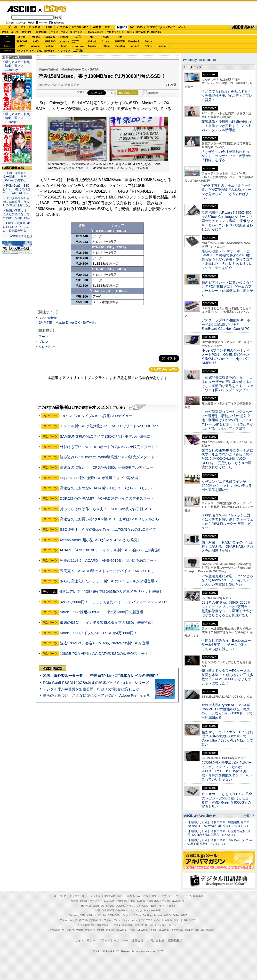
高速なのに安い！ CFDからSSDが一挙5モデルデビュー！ (108, 467)
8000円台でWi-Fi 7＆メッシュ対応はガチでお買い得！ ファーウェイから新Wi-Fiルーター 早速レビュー (227, 522)
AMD (36, 42)
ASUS (106, 37)
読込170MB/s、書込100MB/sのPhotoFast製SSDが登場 (105, 643)
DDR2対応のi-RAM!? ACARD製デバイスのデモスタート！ (109, 498)
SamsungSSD (75, 41)
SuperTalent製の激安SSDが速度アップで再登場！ (101, 478)
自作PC (54, 9)
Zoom (162, 46)
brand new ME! (152, 911)
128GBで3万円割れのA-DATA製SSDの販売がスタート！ (106, 653)
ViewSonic (134, 42)
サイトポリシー (85, 940)
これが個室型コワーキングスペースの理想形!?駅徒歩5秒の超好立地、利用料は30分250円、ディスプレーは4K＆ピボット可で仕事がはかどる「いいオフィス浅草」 (227, 420)
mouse (36, 37)
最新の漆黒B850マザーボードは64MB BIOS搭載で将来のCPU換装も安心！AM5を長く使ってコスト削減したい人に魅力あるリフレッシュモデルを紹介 (227, 259)
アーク (44, 337)
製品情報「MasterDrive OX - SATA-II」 (68, 323)
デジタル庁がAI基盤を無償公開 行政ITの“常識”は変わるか (91, 689)
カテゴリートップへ (164, 369)
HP (120, 37)
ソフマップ (64, 51)
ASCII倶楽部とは (21, 236)
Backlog (120, 46)
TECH (48, 27)
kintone (50, 46)
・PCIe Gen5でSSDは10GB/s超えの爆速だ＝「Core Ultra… (17, 189)
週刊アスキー (77, 32)
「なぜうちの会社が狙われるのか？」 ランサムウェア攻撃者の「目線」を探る (227, 156)
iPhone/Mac (80, 27)
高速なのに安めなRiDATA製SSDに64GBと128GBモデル (106, 488)
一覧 (111, 93)
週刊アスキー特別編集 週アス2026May (17, 66)
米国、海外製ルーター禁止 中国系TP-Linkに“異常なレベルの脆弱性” (100, 676)
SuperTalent (48, 318)
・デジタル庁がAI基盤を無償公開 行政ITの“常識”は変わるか (17, 202)
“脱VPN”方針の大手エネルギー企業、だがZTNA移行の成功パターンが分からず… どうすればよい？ (226, 192)
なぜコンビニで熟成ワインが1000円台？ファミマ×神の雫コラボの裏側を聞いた (227, 486)
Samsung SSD (77, 915)
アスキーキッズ (10, 32)
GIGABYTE (64, 42)
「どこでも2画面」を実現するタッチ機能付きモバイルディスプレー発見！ (227, 96)
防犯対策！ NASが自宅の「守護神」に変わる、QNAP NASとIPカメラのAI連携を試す (227, 547)
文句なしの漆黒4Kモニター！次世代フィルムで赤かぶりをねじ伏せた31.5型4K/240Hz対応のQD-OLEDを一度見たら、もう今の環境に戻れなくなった (227, 459)
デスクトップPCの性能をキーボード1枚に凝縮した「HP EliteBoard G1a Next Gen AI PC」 (227, 324)
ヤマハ (148, 46)
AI (16, 27)
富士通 (22, 37)
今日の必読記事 (86, 925)
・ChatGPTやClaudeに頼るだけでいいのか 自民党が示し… (17, 227)
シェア (81, 92)
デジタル (62, 27)
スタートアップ (166, 27)
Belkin (148, 42)
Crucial (106, 42)
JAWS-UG (98, 906)
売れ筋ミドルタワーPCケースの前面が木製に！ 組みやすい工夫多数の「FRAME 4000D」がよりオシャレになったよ (227, 677)
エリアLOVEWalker (72, 930)
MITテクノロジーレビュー (165, 925)
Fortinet (134, 46)
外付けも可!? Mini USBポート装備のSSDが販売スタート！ (109, 447)
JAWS (22, 46)
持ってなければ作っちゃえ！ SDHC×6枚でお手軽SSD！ (107, 509)
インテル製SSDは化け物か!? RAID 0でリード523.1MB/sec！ (111, 426)
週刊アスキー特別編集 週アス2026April (17, 118)
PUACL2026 (154, 32)
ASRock (92, 42)
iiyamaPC (50, 37)
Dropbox (92, 46)
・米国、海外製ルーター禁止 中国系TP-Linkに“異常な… (16, 177)
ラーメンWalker (51, 930)
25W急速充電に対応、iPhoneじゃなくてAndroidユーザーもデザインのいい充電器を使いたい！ (227, 580)
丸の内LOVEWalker (182, 930)
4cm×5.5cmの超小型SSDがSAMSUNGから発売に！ (103, 540)
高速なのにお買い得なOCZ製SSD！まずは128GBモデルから (110, 519)
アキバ (141, 27)
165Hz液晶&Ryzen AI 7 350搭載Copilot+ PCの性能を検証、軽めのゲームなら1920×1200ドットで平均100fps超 (227, 711)
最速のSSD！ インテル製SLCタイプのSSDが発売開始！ (107, 622)
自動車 (97, 27)
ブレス (44, 342)
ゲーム (182, 27)
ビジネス (34, 27)
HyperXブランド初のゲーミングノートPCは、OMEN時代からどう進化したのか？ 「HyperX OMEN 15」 (226, 357)
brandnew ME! (78, 51)
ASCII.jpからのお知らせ (200, 816)
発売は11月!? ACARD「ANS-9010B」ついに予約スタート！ (111, 560)
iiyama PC (122, 901)
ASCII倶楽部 (243, 27)
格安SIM (26, 32)
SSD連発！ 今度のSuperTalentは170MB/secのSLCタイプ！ (110, 529)
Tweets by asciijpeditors (199, 60)
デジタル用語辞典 (123, 925)
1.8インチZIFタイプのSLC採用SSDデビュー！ (98, 416)
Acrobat (36, 46)
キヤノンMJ (36, 51)
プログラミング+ (116, 32)
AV (132, 27)
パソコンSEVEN (78, 37)
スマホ (151, 27)
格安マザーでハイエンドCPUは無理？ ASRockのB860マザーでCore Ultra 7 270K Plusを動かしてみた (227, 738)
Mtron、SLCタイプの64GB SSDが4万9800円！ (99, 633)
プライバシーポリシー (113, 940)
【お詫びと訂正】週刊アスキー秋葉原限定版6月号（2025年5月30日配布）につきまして (219, 833)
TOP (55, 896)
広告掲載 (174, 940)
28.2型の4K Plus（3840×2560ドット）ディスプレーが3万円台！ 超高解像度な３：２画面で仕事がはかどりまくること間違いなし (227, 609)
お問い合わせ (156, 940)
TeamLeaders (96, 32)
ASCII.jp (21, 9)
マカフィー (22, 51)
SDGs (131, 32)
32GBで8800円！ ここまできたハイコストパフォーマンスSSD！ (114, 602)
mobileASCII (142, 925)
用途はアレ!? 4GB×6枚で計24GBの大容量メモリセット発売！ (110, 591)
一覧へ (248, 815)
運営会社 (137, 940)
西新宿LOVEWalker (117, 930)
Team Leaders (131, 920)
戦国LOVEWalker (204, 930)
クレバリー (47, 347)
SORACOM (114, 915)
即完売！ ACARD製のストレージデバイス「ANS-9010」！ (109, 571)
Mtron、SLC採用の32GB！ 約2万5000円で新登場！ (103, 612)
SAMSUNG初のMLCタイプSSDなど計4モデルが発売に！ (107, 436)
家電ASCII (42, 32)
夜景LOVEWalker (139, 930)
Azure (64, 46)
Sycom (64, 37)
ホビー (109, 27)
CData (106, 46)
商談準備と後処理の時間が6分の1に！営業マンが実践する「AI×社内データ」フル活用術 (227, 126)
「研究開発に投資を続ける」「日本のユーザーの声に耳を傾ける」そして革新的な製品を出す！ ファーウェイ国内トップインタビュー (227, 384)
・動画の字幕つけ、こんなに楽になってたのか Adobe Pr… (16, 214)
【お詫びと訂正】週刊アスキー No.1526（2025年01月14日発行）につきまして (220, 842)
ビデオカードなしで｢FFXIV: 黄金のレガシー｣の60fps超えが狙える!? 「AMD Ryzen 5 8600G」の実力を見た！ (227, 800)
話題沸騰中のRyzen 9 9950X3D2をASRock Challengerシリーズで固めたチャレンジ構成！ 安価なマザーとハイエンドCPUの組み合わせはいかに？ (227, 221)
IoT (23, 27)
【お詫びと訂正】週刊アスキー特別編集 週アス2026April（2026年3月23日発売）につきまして (218, 824)
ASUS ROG (50, 42)
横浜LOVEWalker (94, 930)
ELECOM (22, 42)
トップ (6, 27)
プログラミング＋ (150, 920)
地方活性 (140, 32)
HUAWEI (120, 42)
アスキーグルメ (59, 32)
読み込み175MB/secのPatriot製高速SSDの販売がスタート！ (109, 457)
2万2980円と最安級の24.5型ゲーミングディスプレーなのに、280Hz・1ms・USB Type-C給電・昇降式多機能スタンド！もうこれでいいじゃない (227, 771)
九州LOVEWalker (160, 930)
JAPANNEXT (50, 51)
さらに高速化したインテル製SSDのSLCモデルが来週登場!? (109, 581)
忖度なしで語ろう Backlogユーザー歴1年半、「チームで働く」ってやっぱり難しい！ (226, 645)
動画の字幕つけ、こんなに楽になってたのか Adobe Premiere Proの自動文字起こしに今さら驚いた (125, 695)
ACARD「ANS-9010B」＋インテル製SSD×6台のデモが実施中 (111, 550)
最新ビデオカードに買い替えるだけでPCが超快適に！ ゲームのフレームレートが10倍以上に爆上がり (227, 289)
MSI (92, 37)
